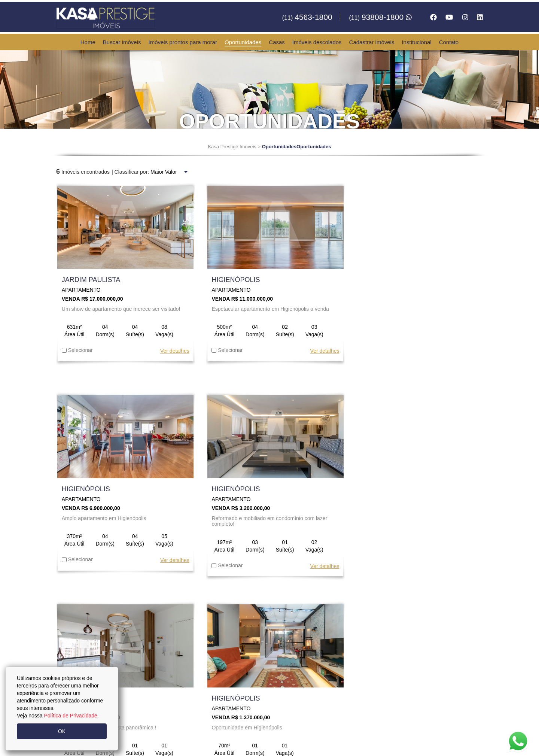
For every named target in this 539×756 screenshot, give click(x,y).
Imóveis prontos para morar (183, 42)
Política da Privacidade (301, 745)
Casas (277, 42)
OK (62, 731)
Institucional (416, 42)
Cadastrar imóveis (372, 42)
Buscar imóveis (122, 42)
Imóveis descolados (317, 42)
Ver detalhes (171, 351)
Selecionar (77, 350)
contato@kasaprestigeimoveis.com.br (287, 707)
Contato (449, 42)
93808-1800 (380, 17)
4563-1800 (307, 17)
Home (88, 42)
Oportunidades (243, 42)
